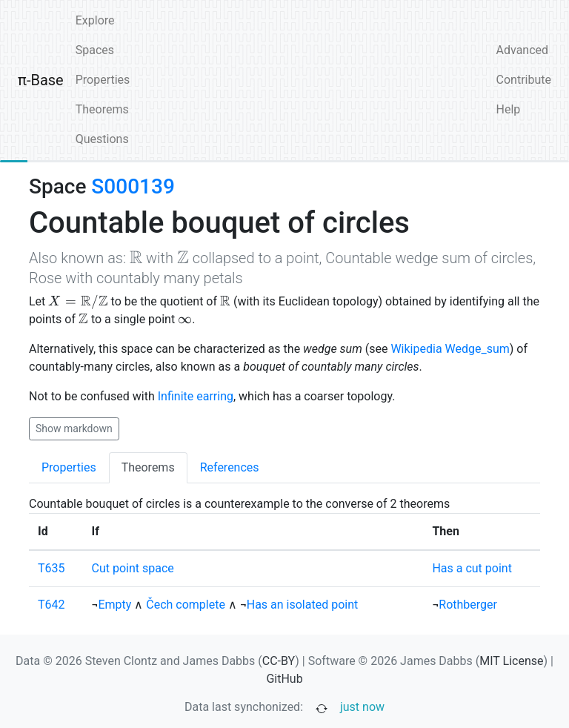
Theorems (102, 109)
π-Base (41, 80)
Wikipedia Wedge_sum (450, 349)
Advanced (523, 50)
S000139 (133, 186)
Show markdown (74, 428)
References (230, 467)
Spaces (95, 50)
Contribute (524, 80)
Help (509, 109)
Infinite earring (196, 396)
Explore (95, 20)
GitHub (284, 679)
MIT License (511, 661)
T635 (51, 568)
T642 (51, 605)
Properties (103, 80)
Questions (102, 139)
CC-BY (279, 661)
